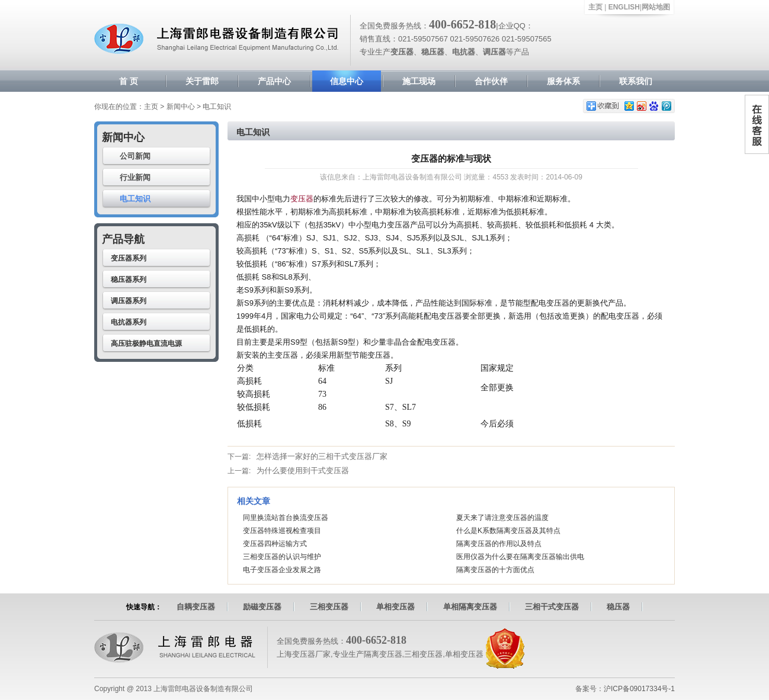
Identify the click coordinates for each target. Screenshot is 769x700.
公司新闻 (135, 156)
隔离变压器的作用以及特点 (499, 544)
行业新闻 (135, 177)
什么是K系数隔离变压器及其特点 (508, 531)
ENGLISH (624, 7)
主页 (595, 7)
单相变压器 (395, 607)
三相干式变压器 (552, 607)
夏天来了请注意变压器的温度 (502, 518)
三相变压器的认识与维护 (282, 557)
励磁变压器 (262, 607)
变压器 (302, 199)
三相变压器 (329, 607)
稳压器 (618, 607)
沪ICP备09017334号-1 (639, 689)
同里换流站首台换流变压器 (286, 518)
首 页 (129, 81)
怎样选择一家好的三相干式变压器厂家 (322, 456)
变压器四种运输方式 (275, 544)
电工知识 (135, 199)
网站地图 (656, 7)
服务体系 (563, 81)
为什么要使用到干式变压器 (303, 471)
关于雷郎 (202, 81)
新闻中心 (181, 107)
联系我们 (636, 81)
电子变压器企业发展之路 (282, 570)
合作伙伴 (491, 81)
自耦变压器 (196, 607)
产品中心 (274, 81)
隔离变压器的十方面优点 (495, 570)
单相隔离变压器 (470, 607)
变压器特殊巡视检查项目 (282, 531)
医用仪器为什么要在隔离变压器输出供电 (520, 557)
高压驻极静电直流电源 (146, 343)
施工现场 (419, 81)
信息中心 (347, 81)
